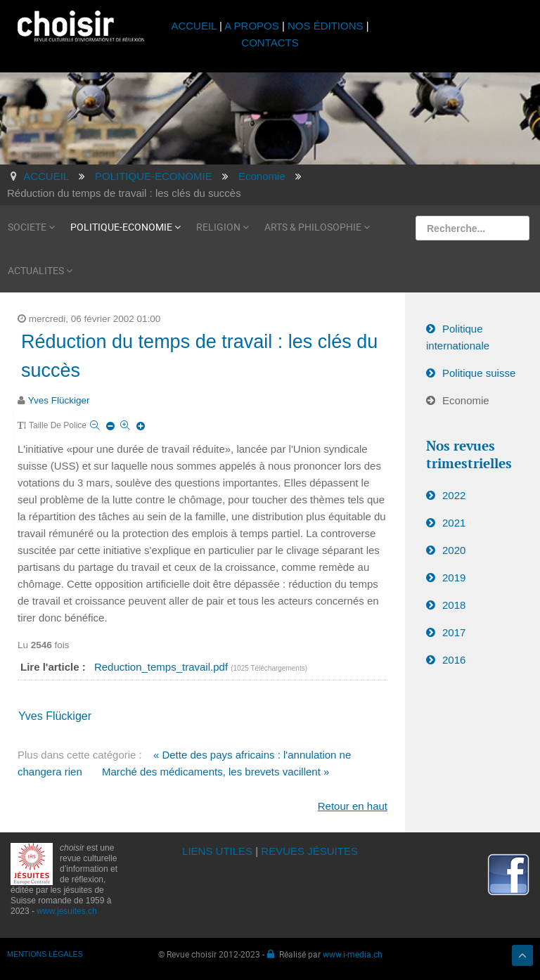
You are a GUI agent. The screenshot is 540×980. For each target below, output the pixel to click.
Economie (466, 400)
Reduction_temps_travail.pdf (162, 667)
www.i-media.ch (353, 954)
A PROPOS (252, 26)
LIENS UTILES (217, 851)
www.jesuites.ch (66, 911)
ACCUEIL (195, 26)
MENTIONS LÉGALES (45, 954)
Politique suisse (479, 373)
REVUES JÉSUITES (309, 851)
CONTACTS (270, 43)
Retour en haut (353, 806)
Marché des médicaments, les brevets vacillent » (216, 772)
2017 (454, 632)
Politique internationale (458, 337)
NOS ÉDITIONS (326, 26)
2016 (454, 660)
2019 (454, 578)
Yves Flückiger (59, 400)
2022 (454, 495)
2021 (454, 523)
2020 (454, 550)
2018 (454, 605)
